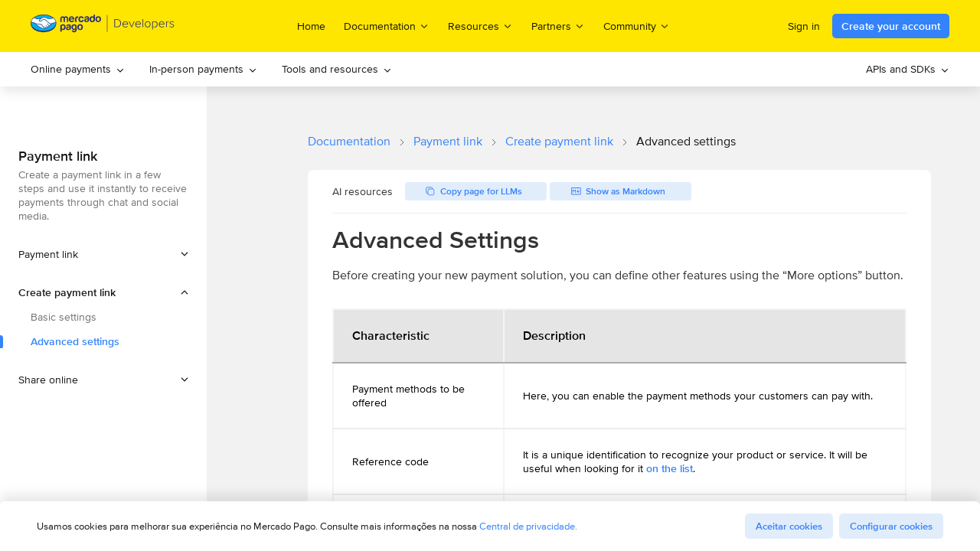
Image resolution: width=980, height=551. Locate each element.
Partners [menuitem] (558, 26)
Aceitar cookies (789, 526)
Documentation (349, 141)
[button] (103, 292)
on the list (670, 468)
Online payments (78, 69)
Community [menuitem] (637, 26)
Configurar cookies (891, 526)
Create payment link (559, 141)
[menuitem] (78, 69)
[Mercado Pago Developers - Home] (103, 26)
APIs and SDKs (908, 69)
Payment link (448, 141)
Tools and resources (337, 69)
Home (311, 26)
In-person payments (203, 69)
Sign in (804, 26)
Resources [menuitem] (480, 26)
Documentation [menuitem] (387, 26)
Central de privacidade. (528, 526)
